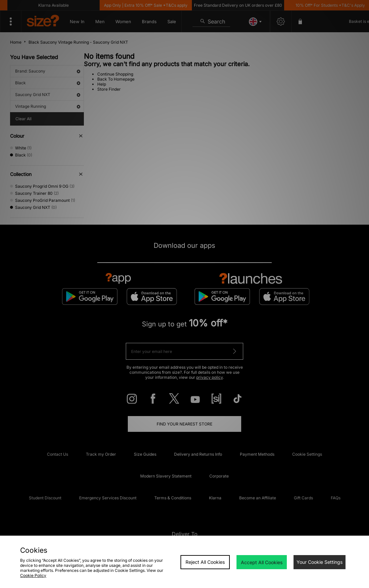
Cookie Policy (33, 575)
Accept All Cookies (262, 562)
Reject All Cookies (205, 562)
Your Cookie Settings (320, 562)
